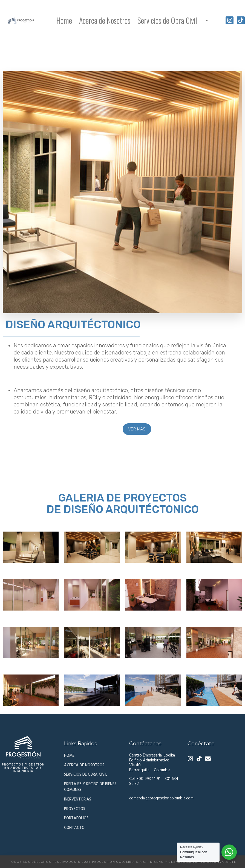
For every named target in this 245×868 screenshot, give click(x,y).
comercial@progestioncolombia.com (161, 798)
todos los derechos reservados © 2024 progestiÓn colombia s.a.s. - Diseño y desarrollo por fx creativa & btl (122, 862)
